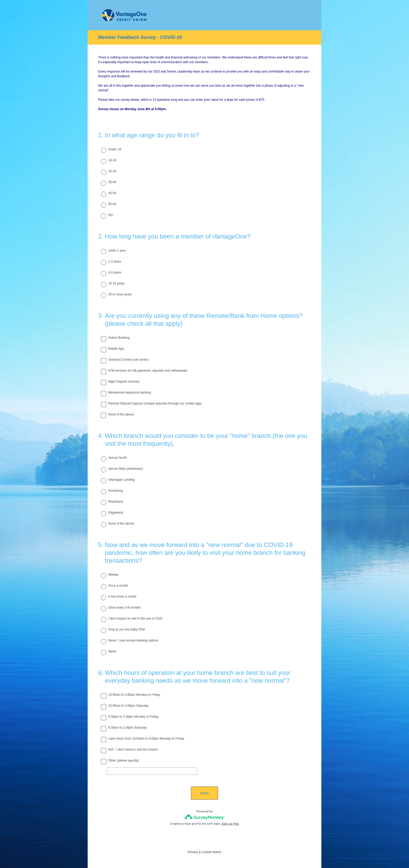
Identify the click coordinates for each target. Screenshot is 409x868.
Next (205, 793)
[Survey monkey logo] (205, 817)
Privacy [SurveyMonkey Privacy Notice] (193, 852)
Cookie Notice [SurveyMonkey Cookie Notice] (212, 852)
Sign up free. (230, 824)
